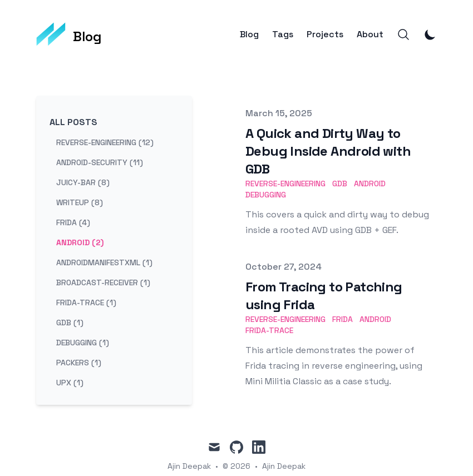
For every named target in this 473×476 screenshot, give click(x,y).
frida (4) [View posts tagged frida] (73, 222)
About (370, 34)
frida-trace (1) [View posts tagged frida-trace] (86, 303)
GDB (340, 184)
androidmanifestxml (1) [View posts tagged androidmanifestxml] (104, 262)
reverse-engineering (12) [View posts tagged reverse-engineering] (105, 142)
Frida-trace (269, 330)
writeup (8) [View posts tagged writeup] (80, 202)
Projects (325, 34)
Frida (343, 319)
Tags (283, 34)
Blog (249, 34)
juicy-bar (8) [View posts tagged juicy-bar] (83, 182)
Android (370, 184)
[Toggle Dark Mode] (430, 34)
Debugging (266, 195)
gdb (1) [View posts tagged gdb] (70, 323)
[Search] (403, 34)
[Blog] (69, 34)
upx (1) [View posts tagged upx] (70, 383)
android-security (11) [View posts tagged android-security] (100, 162)
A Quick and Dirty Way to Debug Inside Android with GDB (328, 151)
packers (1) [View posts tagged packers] (79, 363)
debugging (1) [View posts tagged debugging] (83, 343)
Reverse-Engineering (285, 184)
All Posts (73, 122)
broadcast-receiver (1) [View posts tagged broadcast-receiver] (103, 282)
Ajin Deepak (284, 466)
